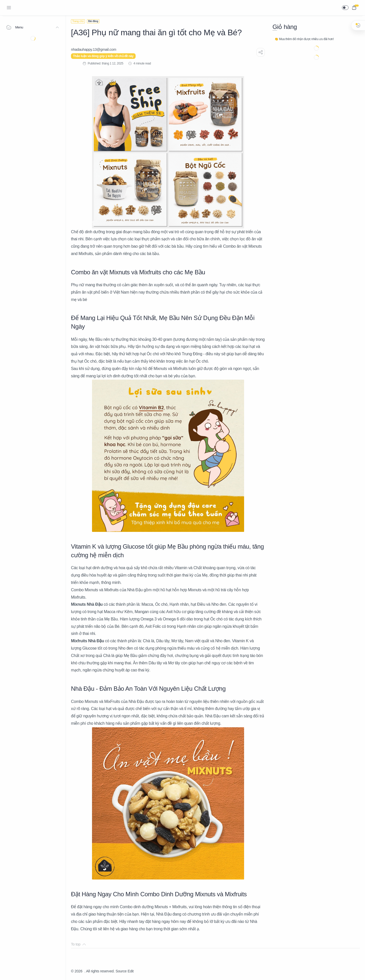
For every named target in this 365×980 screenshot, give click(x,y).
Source (121, 971)
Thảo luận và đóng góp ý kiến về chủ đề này (103, 56)
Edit (131, 971)
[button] (345, 8)
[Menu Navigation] (9, 8)
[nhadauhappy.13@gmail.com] (94, 49)
